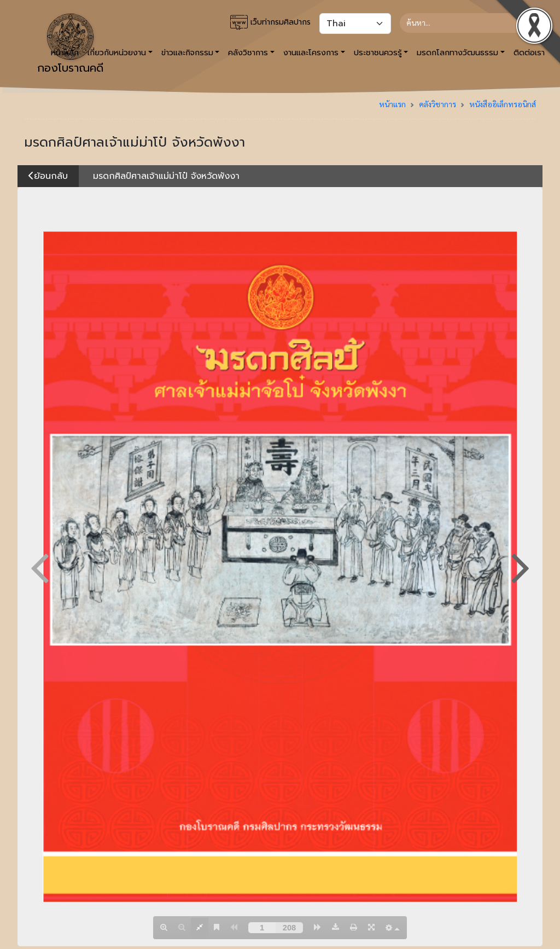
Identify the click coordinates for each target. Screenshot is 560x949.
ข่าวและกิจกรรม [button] (187, 53)
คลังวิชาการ (437, 104)
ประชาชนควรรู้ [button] (378, 53)
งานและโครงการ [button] (311, 53)
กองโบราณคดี (70, 45)
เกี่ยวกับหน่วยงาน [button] (117, 53)
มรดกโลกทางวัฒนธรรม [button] (457, 53)
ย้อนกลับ (48, 176)
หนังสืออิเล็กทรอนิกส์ (503, 104)
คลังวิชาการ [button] (248, 53)
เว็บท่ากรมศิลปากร (270, 22)
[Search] (463, 23)
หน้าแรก (392, 104)
